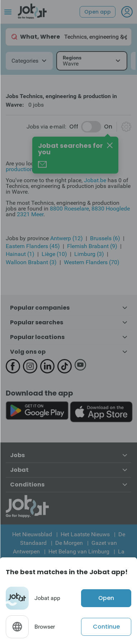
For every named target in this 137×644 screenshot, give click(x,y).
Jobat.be (95, 180)
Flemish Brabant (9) (92, 246)
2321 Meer (30, 214)
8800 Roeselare (69, 209)
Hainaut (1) (20, 254)
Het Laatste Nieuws (85, 534)
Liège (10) (54, 254)
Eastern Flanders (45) (33, 246)
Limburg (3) (89, 254)
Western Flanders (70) (92, 262)
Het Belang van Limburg (79, 551)
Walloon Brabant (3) (31, 262)
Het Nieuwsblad (32, 534)
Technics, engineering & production (60, 166)
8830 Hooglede (111, 209)
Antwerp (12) (67, 238)
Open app (98, 12)
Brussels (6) (105, 238)
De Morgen (69, 543)
